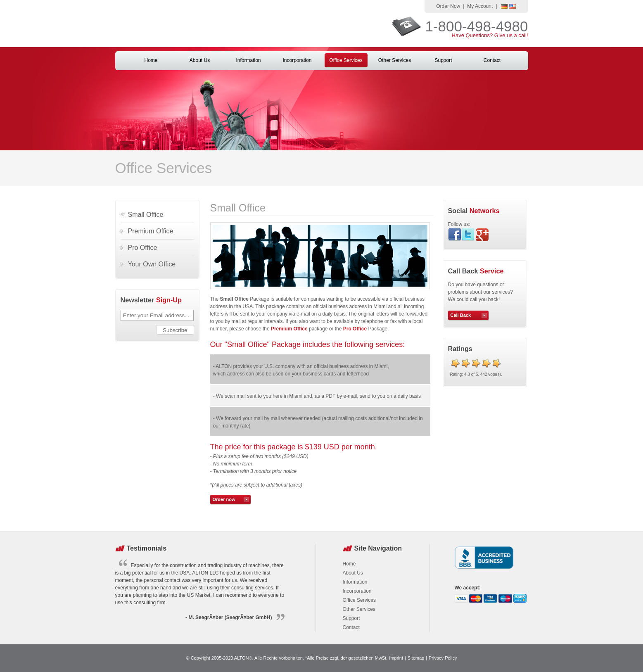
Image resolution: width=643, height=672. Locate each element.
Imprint (396, 658)
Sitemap (416, 658)
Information (248, 60)
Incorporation (297, 60)
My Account (480, 6)
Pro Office (143, 248)
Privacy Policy (443, 658)
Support (443, 60)
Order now (224, 499)
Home (151, 60)
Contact (492, 60)
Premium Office (151, 231)
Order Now (448, 6)
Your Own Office (152, 264)
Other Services (395, 60)
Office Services (346, 60)
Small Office (146, 215)
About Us (200, 60)
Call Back (461, 315)
